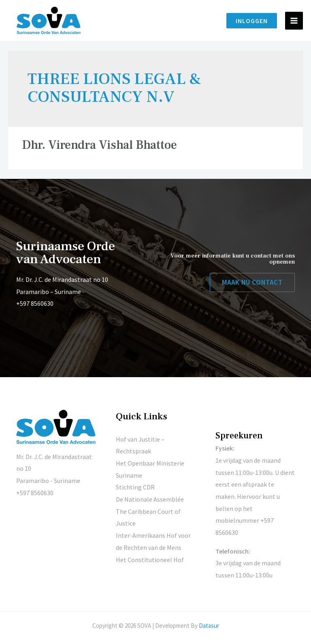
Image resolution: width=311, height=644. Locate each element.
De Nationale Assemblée (150, 499)
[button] (252, 282)
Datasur (209, 626)
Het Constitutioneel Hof (150, 560)
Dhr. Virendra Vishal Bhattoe (99, 145)
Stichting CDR (135, 487)
